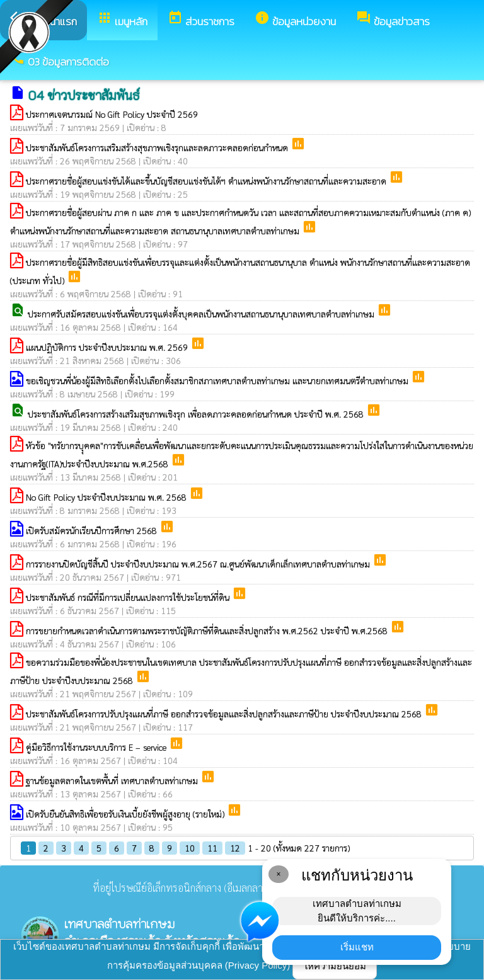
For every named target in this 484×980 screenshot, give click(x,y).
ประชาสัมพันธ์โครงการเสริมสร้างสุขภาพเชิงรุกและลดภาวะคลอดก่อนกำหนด (158, 147)
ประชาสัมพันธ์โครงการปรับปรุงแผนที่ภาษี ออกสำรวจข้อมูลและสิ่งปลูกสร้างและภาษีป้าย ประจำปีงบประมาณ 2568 (225, 714)
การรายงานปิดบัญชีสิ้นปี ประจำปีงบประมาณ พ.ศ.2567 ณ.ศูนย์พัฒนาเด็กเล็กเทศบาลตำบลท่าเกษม (199, 564)
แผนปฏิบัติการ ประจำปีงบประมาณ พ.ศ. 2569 (108, 347)
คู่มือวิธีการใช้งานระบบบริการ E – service (97, 747)
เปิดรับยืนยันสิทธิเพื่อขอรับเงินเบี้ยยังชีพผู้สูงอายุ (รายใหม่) (126, 814)
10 (190, 848)
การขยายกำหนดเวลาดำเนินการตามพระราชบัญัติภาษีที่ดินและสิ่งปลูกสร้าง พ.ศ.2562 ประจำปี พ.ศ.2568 (208, 630)
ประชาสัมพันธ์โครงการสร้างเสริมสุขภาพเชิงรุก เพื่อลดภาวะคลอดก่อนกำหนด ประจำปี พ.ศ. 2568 (197, 414)
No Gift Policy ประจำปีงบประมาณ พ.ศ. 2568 (107, 497)
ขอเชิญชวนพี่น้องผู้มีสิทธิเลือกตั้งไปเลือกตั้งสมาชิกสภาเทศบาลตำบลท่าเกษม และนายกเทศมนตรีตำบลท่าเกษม (218, 380)
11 (212, 848)
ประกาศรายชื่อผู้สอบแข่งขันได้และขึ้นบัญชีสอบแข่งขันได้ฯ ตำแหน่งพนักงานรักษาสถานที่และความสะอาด (207, 181)
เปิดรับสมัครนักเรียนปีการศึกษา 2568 (93, 530)
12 (235, 848)
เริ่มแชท (357, 947)
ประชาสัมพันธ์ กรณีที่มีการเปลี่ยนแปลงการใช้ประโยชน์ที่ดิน (129, 597)
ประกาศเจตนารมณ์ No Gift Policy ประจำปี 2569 (112, 114)
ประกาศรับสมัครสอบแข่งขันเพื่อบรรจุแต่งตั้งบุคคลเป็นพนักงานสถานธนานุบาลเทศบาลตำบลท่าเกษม (202, 314)
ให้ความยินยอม (335, 966)
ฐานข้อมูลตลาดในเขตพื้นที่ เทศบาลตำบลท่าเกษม (113, 780)
